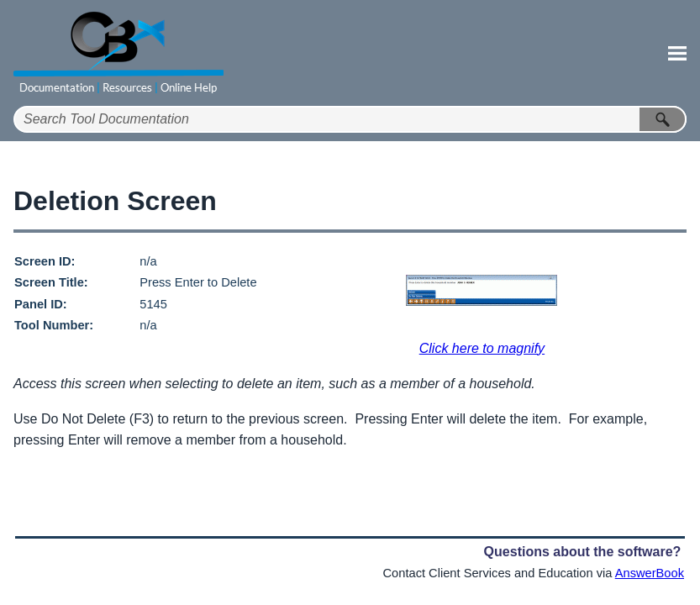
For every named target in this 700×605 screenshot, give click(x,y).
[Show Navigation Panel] (677, 53)
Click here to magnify (482, 348)
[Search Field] (350, 119)
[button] (663, 119)
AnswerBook (650, 573)
